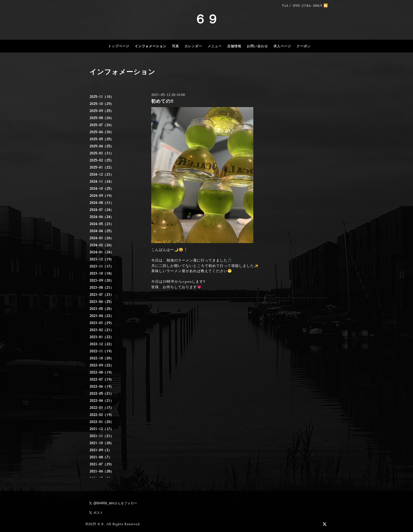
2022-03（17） (102, 408)
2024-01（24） (102, 252)
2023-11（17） (102, 266)
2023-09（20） (102, 281)
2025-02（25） (102, 160)
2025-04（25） (102, 146)
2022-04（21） (102, 401)
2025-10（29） (102, 104)
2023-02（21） (102, 330)
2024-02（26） (102, 245)
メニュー (215, 46)
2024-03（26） (102, 238)
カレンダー (193, 46)
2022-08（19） (102, 372)
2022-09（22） (102, 365)
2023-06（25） (102, 302)
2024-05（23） (102, 224)
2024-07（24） (102, 210)
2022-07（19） (102, 379)
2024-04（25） (102, 231)
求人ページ (282, 46)
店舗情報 (234, 46)
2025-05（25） (102, 139)
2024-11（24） (102, 182)
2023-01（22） (102, 337)
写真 (175, 46)
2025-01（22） (102, 167)
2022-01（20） (102, 422)
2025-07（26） (102, 125)
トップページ (119, 46)
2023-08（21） (102, 288)
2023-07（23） (102, 295)
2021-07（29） (102, 464)
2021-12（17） (102, 429)
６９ (206, 19)
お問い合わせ (257, 46)
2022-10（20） (102, 358)
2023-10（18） (102, 273)
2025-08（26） (102, 118)
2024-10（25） (102, 189)
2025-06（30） (102, 132)
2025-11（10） (102, 97)
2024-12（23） (102, 175)
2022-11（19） (102, 351)
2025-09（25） (102, 111)
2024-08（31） (102, 203)
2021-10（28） (102, 443)
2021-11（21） (102, 436)
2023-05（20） (102, 309)
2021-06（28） (102, 471)
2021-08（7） (101, 457)
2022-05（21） (102, 394)
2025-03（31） (102, 153)
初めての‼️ (162, 101)
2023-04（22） (102, 316)
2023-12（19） (102, 259)
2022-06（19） (102, 387)
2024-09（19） (102, 196)
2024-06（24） (102, 217)
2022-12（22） (102, 344)
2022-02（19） (102, 415)
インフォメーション (151, 46)
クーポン (304, 46)
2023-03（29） (102, 323)
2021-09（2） (101, 450)
